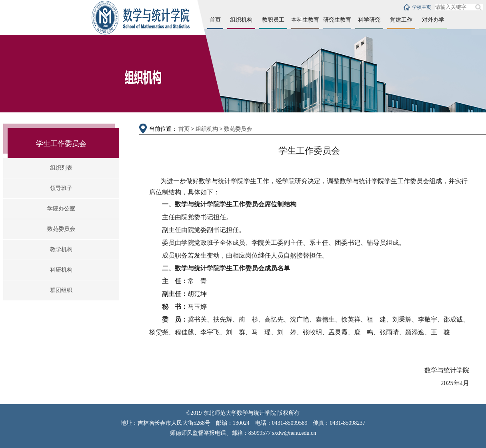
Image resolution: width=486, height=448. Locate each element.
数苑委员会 (61, 229)
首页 (215, 20)
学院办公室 (61, 209)
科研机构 (61, 270)
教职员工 (273, 20)
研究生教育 (337, 20)
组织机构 (241, 20)
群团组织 (61, 290)
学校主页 (422, 7)
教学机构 (61, 249)
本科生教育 (305, 20)
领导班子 (61, 188)
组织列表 (61, 168)
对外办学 (433, 20)
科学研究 (369, 20)
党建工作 (401, 20)
